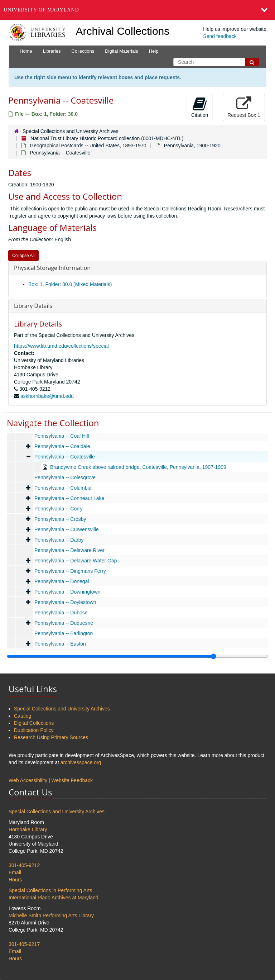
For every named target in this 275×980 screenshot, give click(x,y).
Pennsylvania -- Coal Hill (62, 436)
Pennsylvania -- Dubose (61, 613)
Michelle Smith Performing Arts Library (51, 915)
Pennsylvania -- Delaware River (69, 550)
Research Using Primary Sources (51, 737)
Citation (200, 107)
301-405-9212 (24, 865)
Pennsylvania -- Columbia (63, 488)
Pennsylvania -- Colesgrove (65, 477)
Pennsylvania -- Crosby (60, 519)
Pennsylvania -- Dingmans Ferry (70, 571)
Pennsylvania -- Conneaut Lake (69, 498)
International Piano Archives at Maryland (54, 898)
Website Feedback (72, 780)
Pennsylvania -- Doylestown (65, 602)
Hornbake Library (28, 829)
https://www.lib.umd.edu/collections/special (61, 346)
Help (154, 51)
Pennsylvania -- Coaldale (62, 446)
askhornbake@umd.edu (47, 396)
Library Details (33, 306)
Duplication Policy (34, 730)
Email (15, 872)
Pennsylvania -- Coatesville (65, 457)
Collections (83, 51)
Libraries (52, 51)
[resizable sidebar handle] (137, 656)
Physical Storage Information (52, 268)
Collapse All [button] (23, 256)
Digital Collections (34, 723)
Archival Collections (123, 31)
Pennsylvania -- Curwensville (67, 529)
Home (26, 51)
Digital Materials (121, 51)
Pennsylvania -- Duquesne (64, 623)
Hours (15, 880)
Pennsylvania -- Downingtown (67, 592)
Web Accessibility (28, 780)
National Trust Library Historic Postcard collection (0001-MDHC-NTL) (107, 138)
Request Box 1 (244, 107)
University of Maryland (41, 10)
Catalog (23, 716)
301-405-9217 (24, 944)
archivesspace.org (81, 762)
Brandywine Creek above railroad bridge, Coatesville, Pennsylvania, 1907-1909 (138, 467)
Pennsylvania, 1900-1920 (192, 146)
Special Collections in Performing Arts (50, 890)
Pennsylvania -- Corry (59, 509)
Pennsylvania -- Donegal (62, 581)
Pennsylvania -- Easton (60, 644)
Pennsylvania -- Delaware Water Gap (76, 561)
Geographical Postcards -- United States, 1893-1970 (88, 146)
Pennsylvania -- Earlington (64, 633)
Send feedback (220, 36)
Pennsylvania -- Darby (59, 540)
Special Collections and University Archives (71, 131)
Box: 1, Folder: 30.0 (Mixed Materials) (70, 284)
